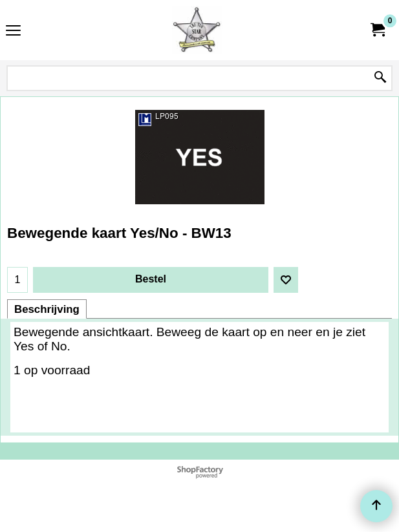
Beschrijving (47, 309)
